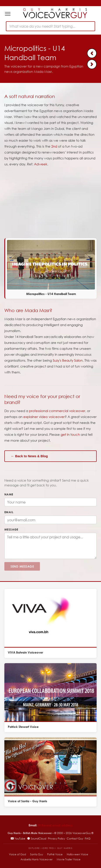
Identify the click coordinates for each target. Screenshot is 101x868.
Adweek (41, 164)
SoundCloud (37, 839)
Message (11, 529)
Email (9, 512)
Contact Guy (75, 839)
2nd (54, 146)
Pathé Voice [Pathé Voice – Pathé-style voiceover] (55, 854)
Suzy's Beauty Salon (68, 360)
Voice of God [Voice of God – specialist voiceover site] (17, 854)
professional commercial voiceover (57, 411)
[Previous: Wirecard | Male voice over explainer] (92, 53)
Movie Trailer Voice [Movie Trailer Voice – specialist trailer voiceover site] (69, 859)
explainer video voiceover (44, 417)
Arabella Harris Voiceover (37, 859)
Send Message (22, 566)
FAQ (88, 839)
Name (9, 494)
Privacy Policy (56, 839)
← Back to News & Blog (29, 456)
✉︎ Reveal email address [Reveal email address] (55, 825)
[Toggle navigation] (8, 14)
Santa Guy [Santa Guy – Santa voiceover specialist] (37, 854)
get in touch (70, 434)
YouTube (18, 839)
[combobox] (50, 26)
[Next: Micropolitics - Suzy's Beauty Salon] (92, 64)
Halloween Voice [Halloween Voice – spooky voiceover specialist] (77, 854)
